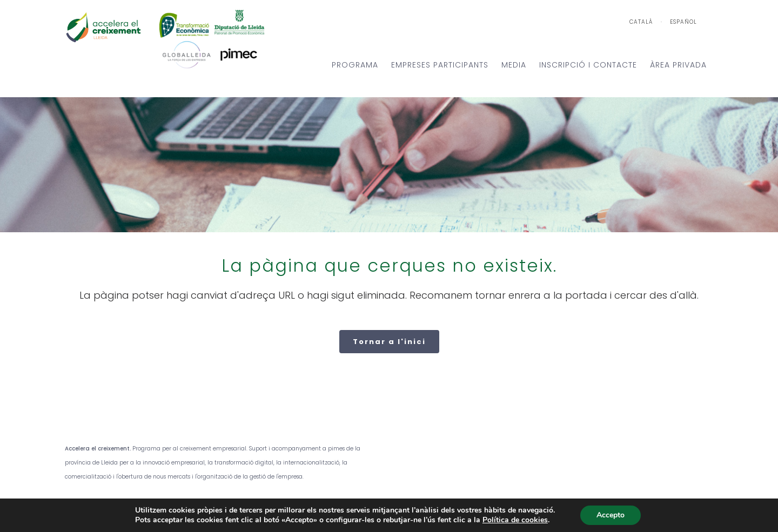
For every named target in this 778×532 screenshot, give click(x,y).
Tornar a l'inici (389, 342)
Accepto (611, 515)
